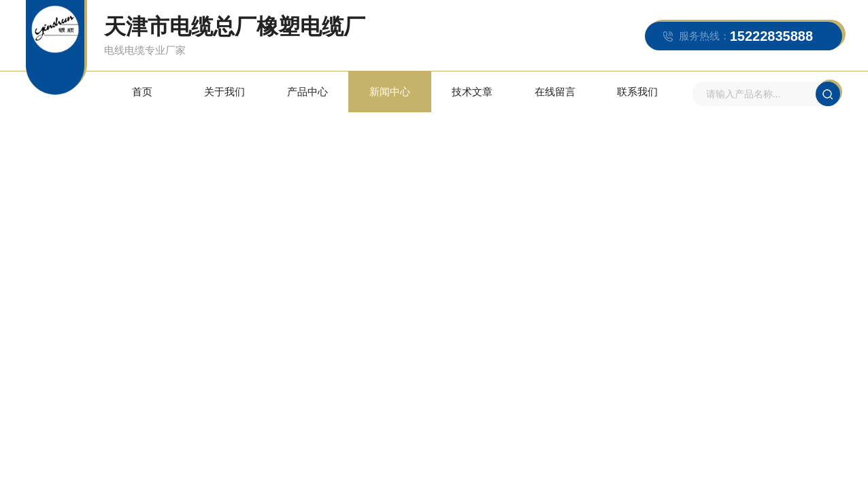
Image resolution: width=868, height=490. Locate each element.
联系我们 (637, 92)
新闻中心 (390, 92)
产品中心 (307, 92)
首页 (142, 92)
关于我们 (224, 92)
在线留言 (555, 92)
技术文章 (472, 92)
